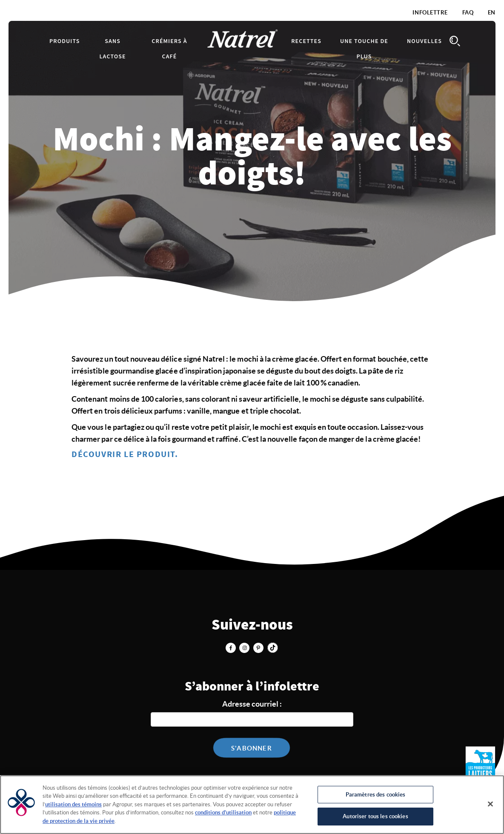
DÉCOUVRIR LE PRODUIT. (125, 454)
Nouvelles (424, 41)
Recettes (306, 41)
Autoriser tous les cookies (375, 816)
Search (455, 41)
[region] (252, 805)
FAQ (468, 13)
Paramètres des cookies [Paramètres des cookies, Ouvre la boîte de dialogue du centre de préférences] (376, 795)
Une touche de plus (364, 49)
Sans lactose (113, 49)
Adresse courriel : (252, 704)
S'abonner (252, 748)
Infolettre (430, 13)
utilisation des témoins (73, 804)
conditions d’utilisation (223, 812)
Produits (65, 41)
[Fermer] (490, 804)
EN (492, 13)
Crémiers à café (169, 49)
